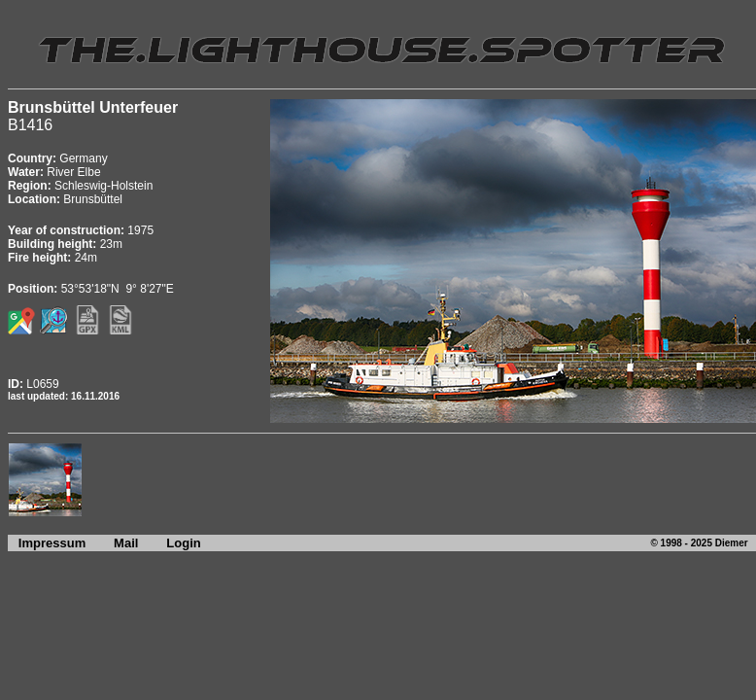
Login (183, 543)
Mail (126, 543)
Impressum (47, 543)
